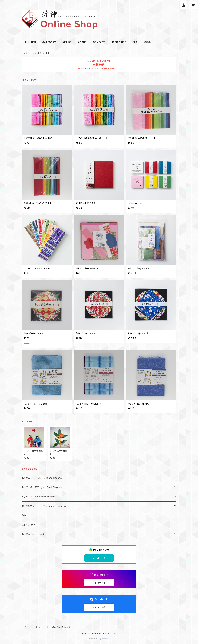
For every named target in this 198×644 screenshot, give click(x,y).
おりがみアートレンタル (33, 534)
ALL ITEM (30, 42)
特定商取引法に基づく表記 (59, 627)
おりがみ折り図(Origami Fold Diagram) (42, 487)
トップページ (28, 53)
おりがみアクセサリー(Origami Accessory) (44, 506)
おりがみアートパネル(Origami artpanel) (43, 478)
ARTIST (67, 42)
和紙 (40, 53)
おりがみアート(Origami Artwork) (39, 497)
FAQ (135, 42)
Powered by (99, 638)
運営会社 (148, 42)
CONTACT (99, 42)
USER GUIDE (119, 42)
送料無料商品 (29, 525)
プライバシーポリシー (33, 627)
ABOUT (82, 42)
